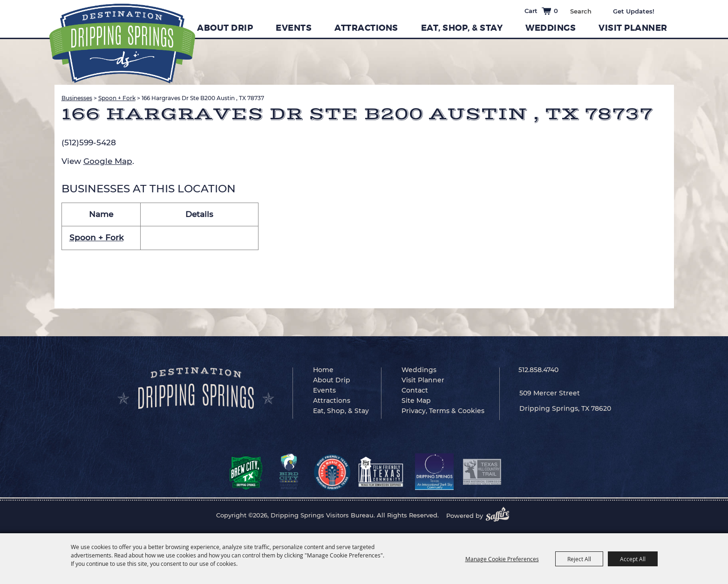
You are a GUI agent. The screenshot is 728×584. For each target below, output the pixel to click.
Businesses (77, 98)
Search (598, 10)
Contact (415, 390)
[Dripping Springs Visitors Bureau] (122, 44)
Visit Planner (633, 28)
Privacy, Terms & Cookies (443, 411)
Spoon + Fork (117, 98)
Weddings (551, 28)
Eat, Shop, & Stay (462, 28)
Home (323, 370)
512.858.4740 (538, 370)
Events (294, 28)
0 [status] (556, 11)
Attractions (366, 28)
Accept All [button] (633, 559)
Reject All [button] (579, 559)
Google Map (108, 161)
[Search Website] (581, 11)
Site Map (416, 401)
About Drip (225, 28)
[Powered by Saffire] (500, 516)
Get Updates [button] (640, 11)
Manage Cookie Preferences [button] (502, 559)
